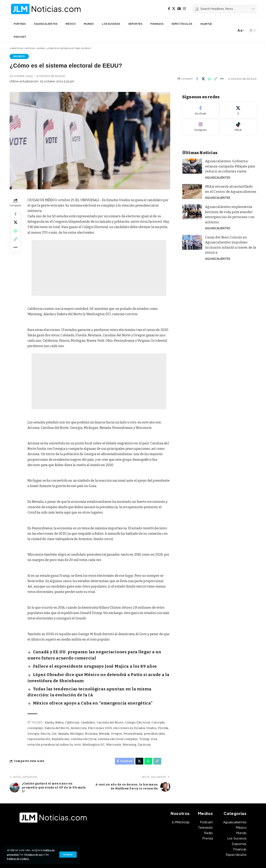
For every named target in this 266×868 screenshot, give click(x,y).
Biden (59, 707)
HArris (45, 718)
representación (39, 724)
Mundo (18, 56)
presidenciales (153, 718)
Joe (54, 718)
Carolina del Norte (109, 707)
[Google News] (179, 9)
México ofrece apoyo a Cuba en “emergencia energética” (77, 689)
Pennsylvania (132, 718)
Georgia (33, 718)
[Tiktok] (238, 124)
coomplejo (35, 713)
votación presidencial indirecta (50, 730)
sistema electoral (83, 724)
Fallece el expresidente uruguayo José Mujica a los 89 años (78, 662)
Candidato (87, 707)
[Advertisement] (99, 268)
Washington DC (93, 730)
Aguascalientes (217, 172)
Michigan (76, 718)
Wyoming (128, 730)
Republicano (60, 724)
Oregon (115, 718)
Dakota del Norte (57, 713)
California (72, 707)
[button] (68, 854)
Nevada (103, 718)
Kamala (63, 718)
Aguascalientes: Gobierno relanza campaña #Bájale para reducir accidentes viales (229, 162)
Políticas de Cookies (33, 859)
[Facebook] (169, 9)
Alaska (49, 707)
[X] (174, 9)
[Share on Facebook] (197, 79)
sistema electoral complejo (117, 724)
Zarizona (143, 730)
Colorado (157, 707)
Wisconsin (113, 730)
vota (152, 724)
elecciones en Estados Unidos (134, 713)
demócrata (78, 713)
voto (77, 730)
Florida (161, 713)
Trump (143, 724)
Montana (91, 718)
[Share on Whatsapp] (209, 79)
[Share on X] (203, 79)
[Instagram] (184, 9)
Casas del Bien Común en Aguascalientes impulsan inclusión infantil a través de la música (230, 230)
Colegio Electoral (136, 707)
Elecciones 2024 (99, 713)
